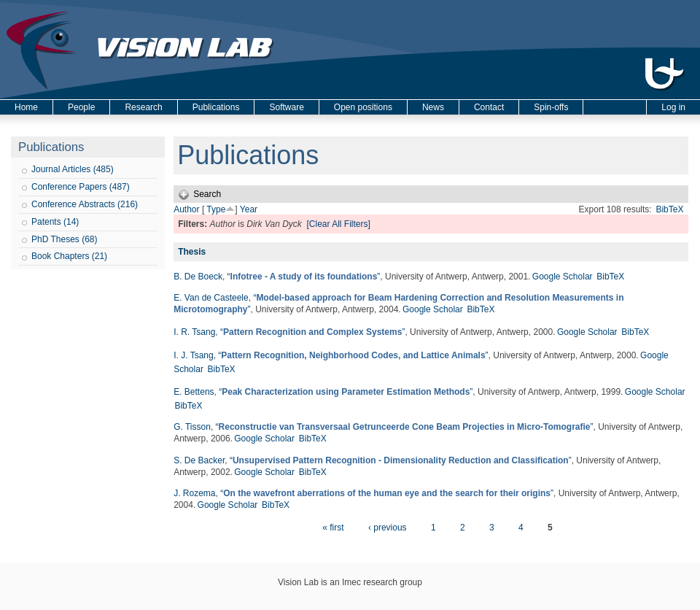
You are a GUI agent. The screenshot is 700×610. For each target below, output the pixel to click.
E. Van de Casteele (211, 298)
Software (286, 107)
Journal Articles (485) (73, 169)
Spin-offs (551, 107)
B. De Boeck (198, 277)
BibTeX (669, 209)
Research (143, 107)
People (81, 107)
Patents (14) (55, 222)
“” (304, 277)
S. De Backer (199, 460)
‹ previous (388, 528)
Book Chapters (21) (69, 256)
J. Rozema (194, 493)
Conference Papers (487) (81, 187)
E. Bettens (194, 392)
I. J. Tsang (193, 355)
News (433, 107)
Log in (673, 107)
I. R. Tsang (194, 332)
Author (186, 209)
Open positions (363, 107)
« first (333, 528)
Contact (489, 107)
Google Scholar (563, 277)
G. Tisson (192, 427)
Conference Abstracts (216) (85, 204)
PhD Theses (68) (65, 239)
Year (249, 209)
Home (26, 107)
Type (216, 209)
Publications (216, 107)
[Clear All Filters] (338, 224)
